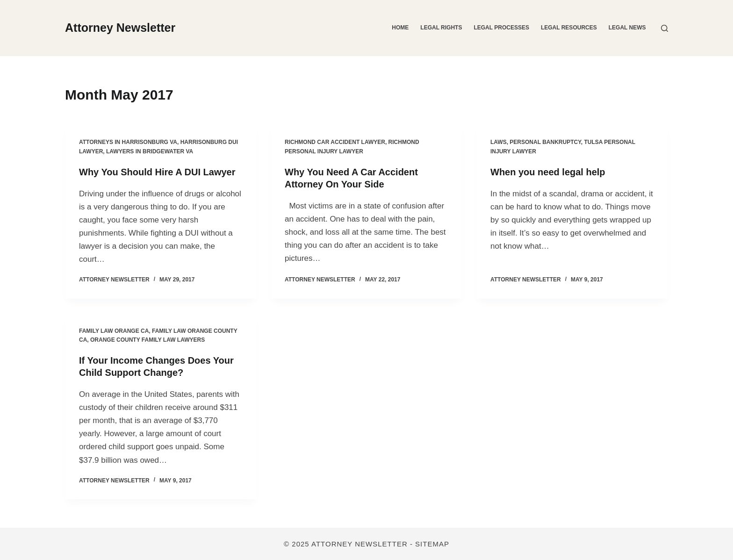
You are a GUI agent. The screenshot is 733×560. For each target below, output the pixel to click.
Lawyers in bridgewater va (150, 151)
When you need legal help (548, 172)
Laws (499, 142)
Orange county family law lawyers (147, 340)
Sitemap (432, 544)
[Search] (665, 28)
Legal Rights (441, 28)
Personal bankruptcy (545, 142)
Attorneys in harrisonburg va (128, 142)
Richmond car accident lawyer (335, 142)
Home (400, 28)
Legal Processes (501, 28)
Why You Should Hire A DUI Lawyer (157, 172)
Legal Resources (569, 28)
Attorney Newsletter (120, 28)
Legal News (627, 28)
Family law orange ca (114, 331)
